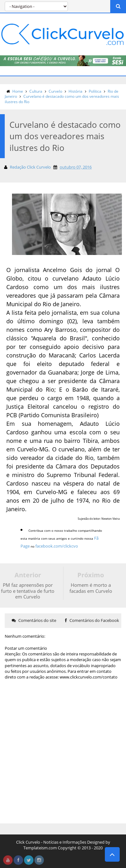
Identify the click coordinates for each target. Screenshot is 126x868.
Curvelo (55, 91)
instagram (39, 860)
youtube (8, 860)
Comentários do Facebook (92, 620)
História (75, 91)
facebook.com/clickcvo (57, 546)
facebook (18, 860)
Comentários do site (34, 620)
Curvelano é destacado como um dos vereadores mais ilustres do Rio (62, 99)
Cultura (36, 91)
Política (95, 91)
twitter (29, 860)
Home (18, 91)
